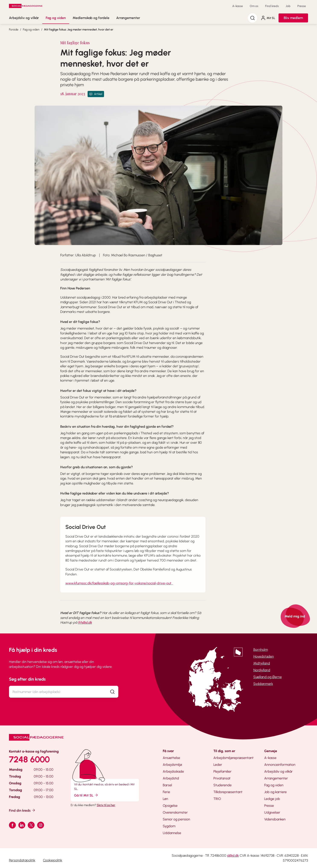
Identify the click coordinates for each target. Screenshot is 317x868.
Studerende (222, 785)
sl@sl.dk (233, 856)
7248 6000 (29, 759)
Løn (165, 799)
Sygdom (169, 826)
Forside (14, 30)
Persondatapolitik (22, 860)
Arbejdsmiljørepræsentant (233, 758)
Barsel (167, 785)
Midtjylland (262, 663)
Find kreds (272, 6)
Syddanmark (263, 684)
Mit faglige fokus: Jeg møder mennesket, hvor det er (79, 30)
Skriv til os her (106, 805)
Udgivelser (272, 812)
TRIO (217, 799)
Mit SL (268, 18)
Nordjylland (262, 670)
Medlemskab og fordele (91, 18)
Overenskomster (175, 812)
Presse (302, 6)
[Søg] (252, 18)
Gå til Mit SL (86, 795)
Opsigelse (170, 806)
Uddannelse (172, 833)
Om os (254, 6)
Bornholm (261, 650)
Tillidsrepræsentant (228, 792)
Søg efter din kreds (27, 679)
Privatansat (222, 778)
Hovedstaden (264, 656)
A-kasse (238, 6)
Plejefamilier (222, 771)
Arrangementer (128, 18)
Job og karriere (275, 792)
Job (288, 6)
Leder (218, 765)
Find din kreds (22, 810)
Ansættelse (171, 758)
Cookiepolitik (53, 860)
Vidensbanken (275, 819)
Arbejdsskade (173, 771)
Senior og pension (176, 819)
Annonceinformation (280, 765)
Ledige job (272, 799)
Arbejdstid (171, 778)
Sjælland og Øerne (268, 677)
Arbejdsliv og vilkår (24, 18)
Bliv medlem (293, 18)
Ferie (166, 792)
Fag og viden (56, 18)
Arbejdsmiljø (172, 765)
